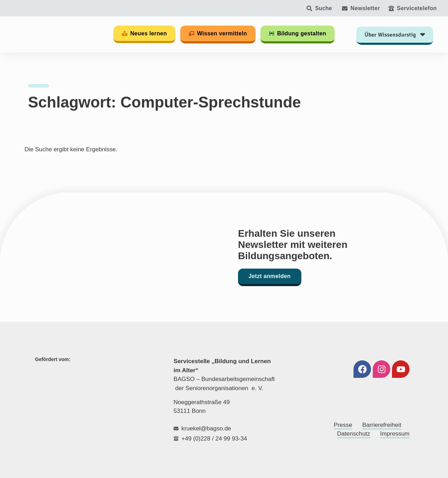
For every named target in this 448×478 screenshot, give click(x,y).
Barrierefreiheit (382, 425)
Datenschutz (354, 434)
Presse (343, 425)
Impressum (395, 434)
